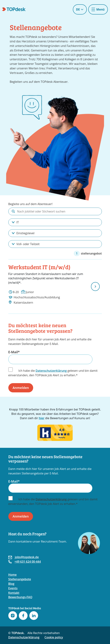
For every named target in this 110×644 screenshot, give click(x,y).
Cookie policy (54, 637)
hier (42, 418)
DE (80, 9)
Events (13, 588)
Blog (11, 584)
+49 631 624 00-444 (28, 562)
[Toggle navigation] (98, 9)
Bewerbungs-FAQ (20, 597)
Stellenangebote (20, 579)
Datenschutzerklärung (51, 371)
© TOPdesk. (16, 633)
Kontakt (14, 593)
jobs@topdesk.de (27, 557)
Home (13, 575)
